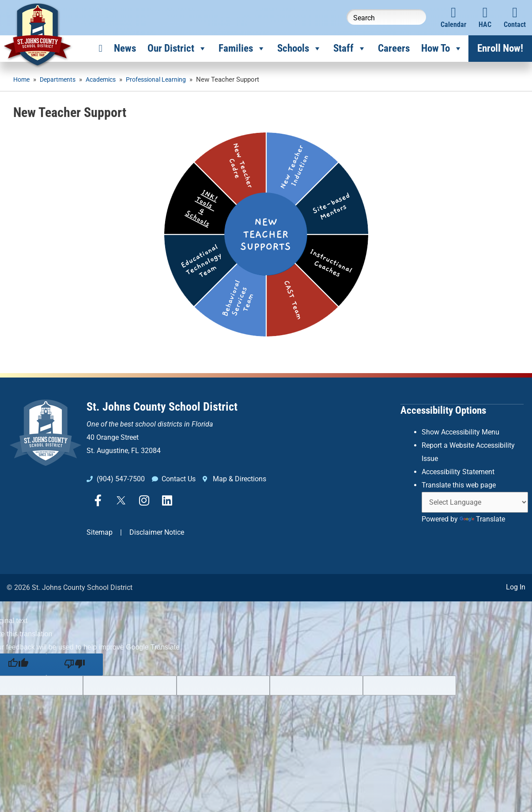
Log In (516, 586)
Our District (177, 49)
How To (442, 49)
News (125, 48)
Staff (350, 49)
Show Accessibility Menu (460, 432)
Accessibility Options (443, 410)
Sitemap (100, 532)
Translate (482, 518)
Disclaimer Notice (157, 532)
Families (242, 49)
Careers (394, 48)
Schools (300, 49)
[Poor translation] (75, 664)
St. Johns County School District (162, 407)
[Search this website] (386, 17)
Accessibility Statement (458, 471)
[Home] (101, 49)
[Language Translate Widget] (475, 501)
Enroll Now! (500, 48)
